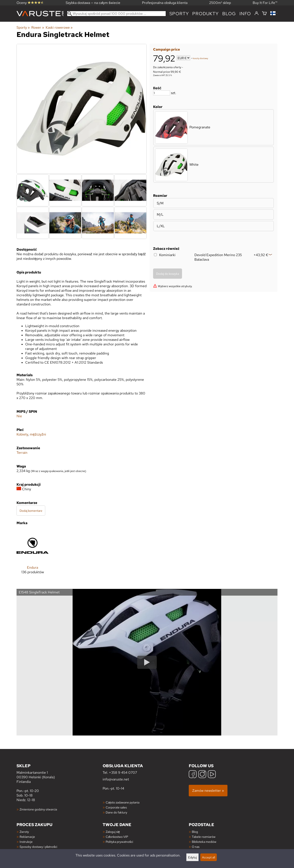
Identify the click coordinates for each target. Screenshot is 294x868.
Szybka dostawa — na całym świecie (93, 3)
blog (229, 14)
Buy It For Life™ (265, 3)
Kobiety (22, 434)
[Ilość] (162, 93)
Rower (38, 27)
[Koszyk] (264, 14)
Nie (19, 416)
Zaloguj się (113, 832)
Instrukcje (26, 842)
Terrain (22, 453)
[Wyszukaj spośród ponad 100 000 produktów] (116, 14)
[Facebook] (193, 775)
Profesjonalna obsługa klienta (165, 3)
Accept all (209, 857)
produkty (205, 14)
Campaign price (166, 49)
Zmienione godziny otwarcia (38, 809)
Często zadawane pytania (123, 802)
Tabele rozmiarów (204, 837)
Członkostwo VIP (117, 837)
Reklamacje (27, 837)
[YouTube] (212, 775)
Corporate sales (116, 807)
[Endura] (33, 555)
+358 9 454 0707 (123, 773)
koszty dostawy (200, 58)
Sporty (179, 14)
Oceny (30, 3)
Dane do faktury (116, 812)
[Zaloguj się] (256, 13)
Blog (195, 832)
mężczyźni (38, 434)
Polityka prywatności (119, 842)
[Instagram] (202, 775)
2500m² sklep (220, 3)
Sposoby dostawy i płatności (38, 847)
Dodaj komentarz (31, 511)
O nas (196, 847)
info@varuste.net (116, 779)
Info (245, 14)
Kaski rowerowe (59, 27)
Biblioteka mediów (204, 842)
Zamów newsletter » (208, 791)
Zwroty (24, 832)
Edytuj (192, 857)
